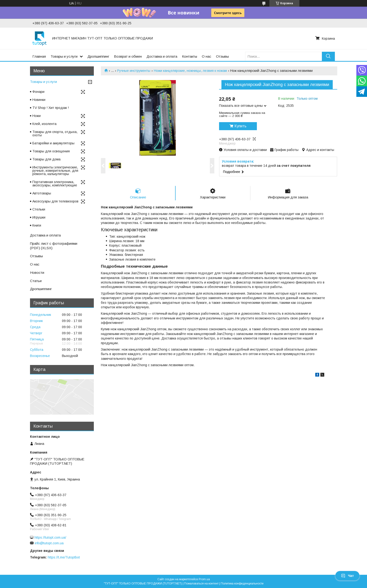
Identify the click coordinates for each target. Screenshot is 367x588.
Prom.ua (204, 579)
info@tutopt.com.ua (49, 543)
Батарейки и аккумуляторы (53, 143)
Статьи (36, 281)
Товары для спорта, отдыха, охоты (55, 133)
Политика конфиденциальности (242, 584)
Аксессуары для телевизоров (55, 201)
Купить (240, 126)
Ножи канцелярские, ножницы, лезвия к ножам (190, 71)
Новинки (39, 100)
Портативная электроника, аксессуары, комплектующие (55, 184)
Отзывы (222, 56)
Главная (39, 56)
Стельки (39, 209)
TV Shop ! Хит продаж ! (51, 108)
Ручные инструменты (134, 71)
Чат (347, 576)
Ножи (37, 116)
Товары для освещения (51, 151)
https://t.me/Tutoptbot (64, 557)
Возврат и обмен (128, 56)
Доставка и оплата (162, 56)
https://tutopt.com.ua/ (50, 537)
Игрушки (39, 217)
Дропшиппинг (98, 56)
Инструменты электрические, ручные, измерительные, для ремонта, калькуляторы (55, 171)
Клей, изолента (44, 124)
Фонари (38, 92)
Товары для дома (46, 159)
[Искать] (328, 56)
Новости (37, 273)
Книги (37, 225)
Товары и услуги (64, 56)
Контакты (190, 56)
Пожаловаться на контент (201, 584)
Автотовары (42, 193)
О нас (207, 56)
